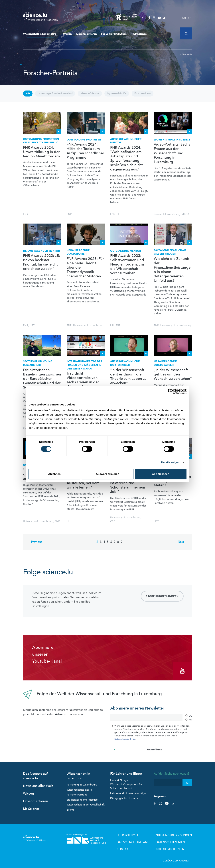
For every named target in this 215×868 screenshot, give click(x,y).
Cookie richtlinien (175, 846)
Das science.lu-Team (145, 840)
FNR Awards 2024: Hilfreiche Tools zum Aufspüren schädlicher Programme (85, 154)
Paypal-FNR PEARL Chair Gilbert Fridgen (170, 255)
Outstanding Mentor (126, 254)
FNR (26, 217)
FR (190, 18)
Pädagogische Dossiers (124, 797)
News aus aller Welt (38, 785)
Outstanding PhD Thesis (84, 142)
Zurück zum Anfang (178, 857)
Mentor (126, 144)
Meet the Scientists (102, 95)
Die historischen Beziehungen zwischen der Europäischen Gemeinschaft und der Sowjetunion (42, 381)
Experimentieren (86, 34)
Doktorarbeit (125, 366)
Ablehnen (54, 474)
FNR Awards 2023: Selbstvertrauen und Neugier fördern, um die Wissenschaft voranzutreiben (127, 267)
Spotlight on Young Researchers (38, 366)
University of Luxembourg (88, 328)
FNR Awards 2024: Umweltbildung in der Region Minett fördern (41, 155)
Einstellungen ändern (162, 599)
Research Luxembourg (167, 217)
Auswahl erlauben (107, 474)
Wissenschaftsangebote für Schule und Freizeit (126, 785)
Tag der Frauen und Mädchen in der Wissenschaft (84, 368)
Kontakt (138, 846)
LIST (32, 328)
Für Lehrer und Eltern (115, 34)
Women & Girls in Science (172, 142)
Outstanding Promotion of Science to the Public (41, 144)
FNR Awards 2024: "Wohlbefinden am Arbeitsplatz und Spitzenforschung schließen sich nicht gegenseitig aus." (126, 161)
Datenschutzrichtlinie (125, 738)
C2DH (114, 524)
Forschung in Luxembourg (82, 783)
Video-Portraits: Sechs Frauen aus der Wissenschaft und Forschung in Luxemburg (172, 156)
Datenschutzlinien (175, 840)
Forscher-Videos (163, 95)
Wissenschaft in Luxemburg (41, 34)
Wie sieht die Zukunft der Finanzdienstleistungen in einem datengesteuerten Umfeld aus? (172, 272)
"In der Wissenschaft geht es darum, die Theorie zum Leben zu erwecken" (128, 379)
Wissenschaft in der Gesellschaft (86, 804)
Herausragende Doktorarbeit (78, 255)
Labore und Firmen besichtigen (129, 792)
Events (70, 808)
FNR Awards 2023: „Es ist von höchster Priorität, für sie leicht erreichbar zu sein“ (42, 265)
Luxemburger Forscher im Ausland (61, 95)
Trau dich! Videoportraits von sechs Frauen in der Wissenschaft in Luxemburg (83, 385)
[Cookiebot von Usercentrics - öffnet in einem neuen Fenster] (171, 391)
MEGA (185, 217)
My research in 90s (133, 95)
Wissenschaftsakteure (79, 788)
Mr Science (140, 34)
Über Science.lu (142, 834)
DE (184, 18)
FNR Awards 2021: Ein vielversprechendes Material (172, 484)
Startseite (186, 54)
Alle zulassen (161, 474)
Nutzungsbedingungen (178, 834)
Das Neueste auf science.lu (35, 775)
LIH (119, 217)
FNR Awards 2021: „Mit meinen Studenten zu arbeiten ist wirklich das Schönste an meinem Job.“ (129, 484)
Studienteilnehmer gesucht (83, 798)
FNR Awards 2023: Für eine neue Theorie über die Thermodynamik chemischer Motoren (85, 270)
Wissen (67, 34)
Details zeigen (170, 462)
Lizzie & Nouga (119, 779)
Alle (29, 95)
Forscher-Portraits (77, 794)
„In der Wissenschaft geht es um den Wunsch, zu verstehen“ (173, 377)
